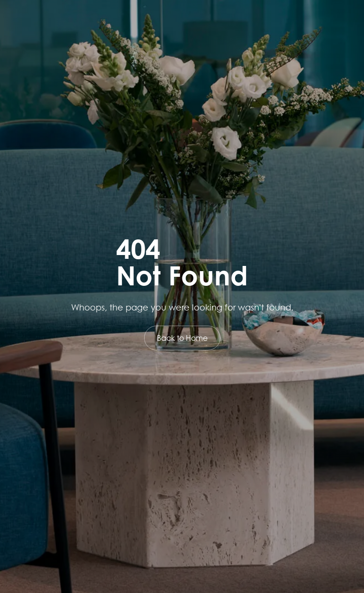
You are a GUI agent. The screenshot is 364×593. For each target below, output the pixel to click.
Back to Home (182, 338)
